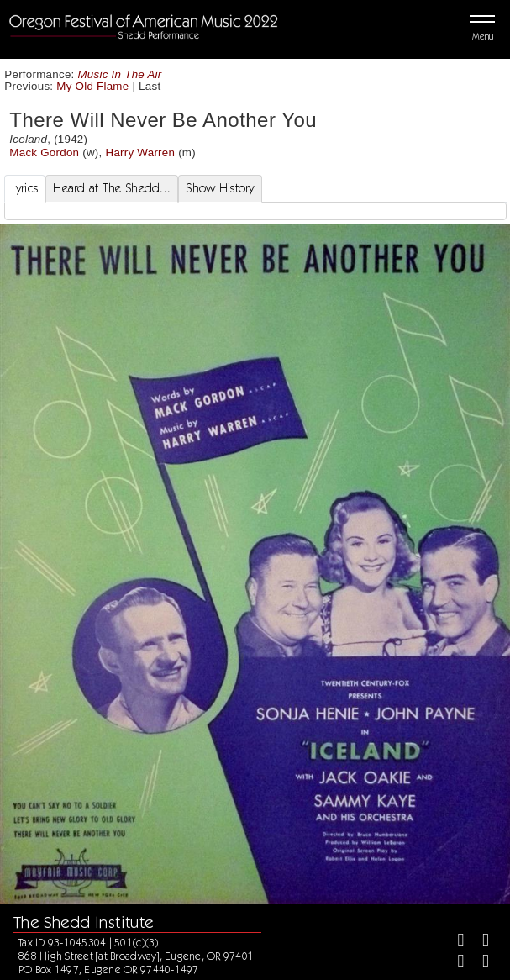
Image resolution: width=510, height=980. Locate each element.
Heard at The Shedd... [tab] (112, 188)
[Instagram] (454, 963)
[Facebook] (454, 942)
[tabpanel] (255, 211)
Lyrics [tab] (25, 188)
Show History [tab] (220, 188)
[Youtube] (478, 963)
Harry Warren (140, 153)
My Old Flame (92, 86)
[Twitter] (478, 942)
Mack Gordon (44, 153)
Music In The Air (120, 74)
